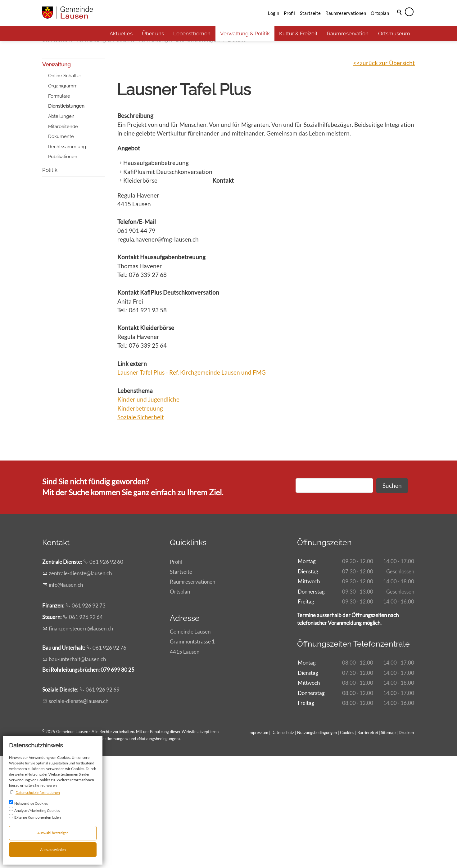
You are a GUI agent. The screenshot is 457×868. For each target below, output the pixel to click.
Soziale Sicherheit (141, 529)
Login (274, 13)
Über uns (153, 33)
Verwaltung (57, 176)
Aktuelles (121, 33)
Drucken (406, 844)
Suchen (392, 597)
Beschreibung (135, 227)
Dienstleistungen (66, 218)
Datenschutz (283, 844)
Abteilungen (61, 228)
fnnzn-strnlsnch (81, 740)
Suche (400, 21)
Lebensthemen (192, 33)
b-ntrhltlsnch (77, 771)
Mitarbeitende (63, 238)
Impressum (258, 844)
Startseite (310, 13)
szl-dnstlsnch (79, 813)
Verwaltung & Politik (245, 33)
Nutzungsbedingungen (159, 851)
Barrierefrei (368, 844)
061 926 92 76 (109, 760)
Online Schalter (65, 188)
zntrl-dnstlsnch (80, 685)
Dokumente (61, 248)
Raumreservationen (346, 13)
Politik (50, 282)
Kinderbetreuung (140, 520)
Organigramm (63, 198)
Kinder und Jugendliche (148, 511)
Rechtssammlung (67, 259)
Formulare (59, 208)
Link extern (132, 476)
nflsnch (66, 697)
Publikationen (63, 269)
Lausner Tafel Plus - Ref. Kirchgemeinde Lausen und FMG (192, 484)
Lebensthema (135, 503)
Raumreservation (348, 33)
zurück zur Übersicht (387, 175)
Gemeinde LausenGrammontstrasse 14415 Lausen (192, 753)
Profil (289, 13)
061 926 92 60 (106, 674)
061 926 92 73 (89, 717)
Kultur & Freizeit (298, 33)
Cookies (348, 844)
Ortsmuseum (394, 33)
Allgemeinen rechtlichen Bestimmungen (92, 851)
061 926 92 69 (103, 801)
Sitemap (388, 844)
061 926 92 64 (86, 729)
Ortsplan (380, 13)
